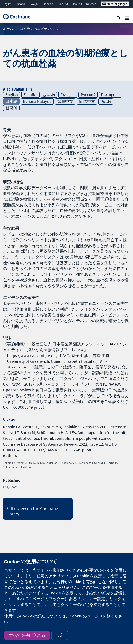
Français (48, 4)
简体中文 (87, 101)
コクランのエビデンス (37, 29)
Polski (106, 101)
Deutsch (91, 4)
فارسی (34, 4)
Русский (62, 4)
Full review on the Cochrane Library (32, 511)
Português (110, 95)
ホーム (8, 29)
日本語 (11, 101)
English (7, 4)
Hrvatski (77, 4)
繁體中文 (65, 101)
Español (21, 4)
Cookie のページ (84, 616)
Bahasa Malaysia (37, 101)
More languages (115, 4)
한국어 (11, 108)
